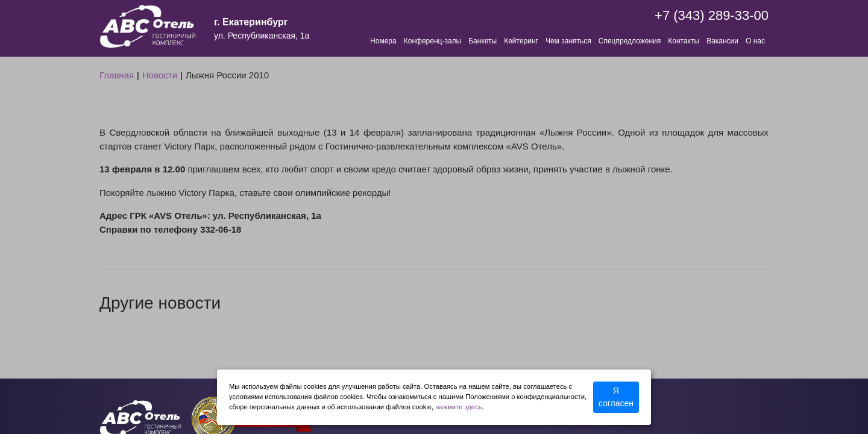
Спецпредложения (630, 41)
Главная (117, 75)
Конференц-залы (432, 41)
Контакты (684, 41)
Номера (383, 41)
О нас (755, 41)
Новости (160, 75)
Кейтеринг (521, 41)
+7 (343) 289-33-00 (712, 15)
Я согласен (616, 397)
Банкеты (483, 41)
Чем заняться (568, 41)
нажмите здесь (458, 407)
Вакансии (722, 41)
